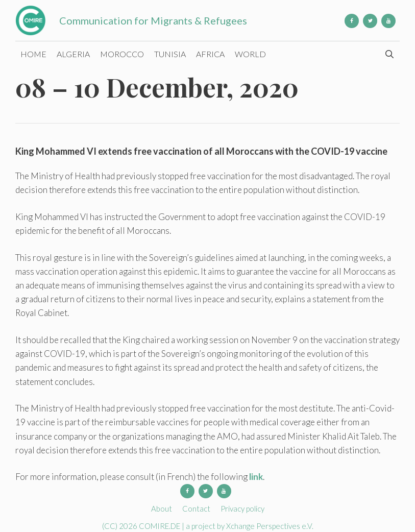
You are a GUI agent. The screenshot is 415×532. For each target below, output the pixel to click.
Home (33, 54)
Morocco (122, 54)
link (256, 477)
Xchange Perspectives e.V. (270, 526)
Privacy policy (242, 509)
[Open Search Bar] (389, 54)
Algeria (73, 54)
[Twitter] (370, 21)
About (162, 509)
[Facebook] (352, 21)
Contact (196, 509)
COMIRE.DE (160, 526)
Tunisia (170, 54)
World (250, 54)
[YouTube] (388, 21)
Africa (210, 54)
